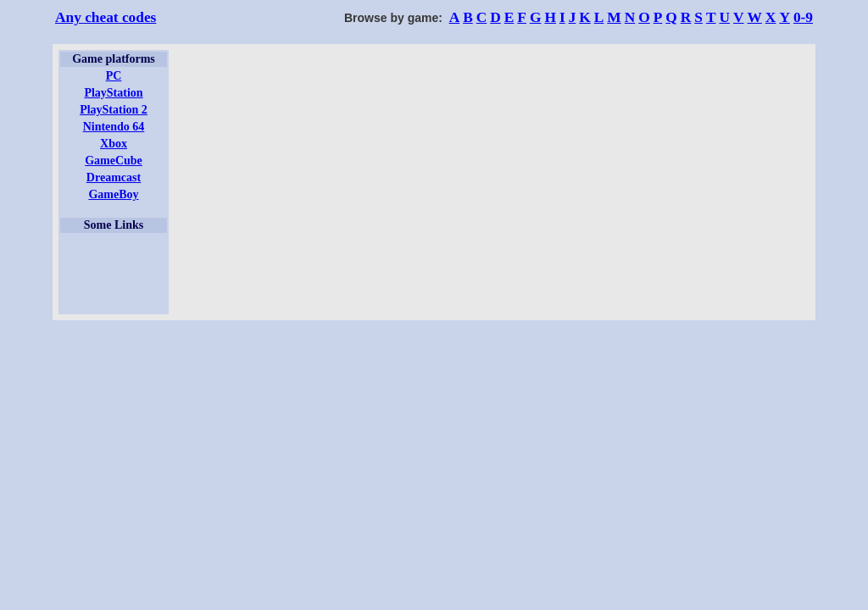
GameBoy (113, 194)
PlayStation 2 (114, 110)
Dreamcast (114, 177)
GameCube (114, 161)
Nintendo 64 (114, 127)
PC (114, 76)
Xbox (114, 144)
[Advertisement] (114, 274)
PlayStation (113, 93)
